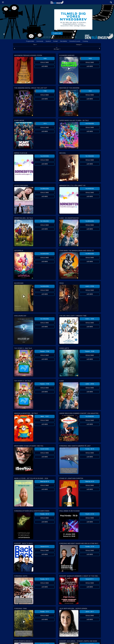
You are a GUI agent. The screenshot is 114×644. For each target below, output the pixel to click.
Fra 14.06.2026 (90, 156)
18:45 (86, 91)
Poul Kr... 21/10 (90, 514)
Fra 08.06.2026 (45, 189)
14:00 (41, 59)
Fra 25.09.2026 (45, 156)
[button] (4, 34)
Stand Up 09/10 (45, 481)
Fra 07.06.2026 (90, 124)
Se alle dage (45, 62)
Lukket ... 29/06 (90, 384)
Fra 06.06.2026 (45, 254)
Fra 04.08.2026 (90, 189)
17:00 (41, 91)
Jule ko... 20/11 (90, 612)
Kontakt (56, 41)
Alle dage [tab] (57, 48)
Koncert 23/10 (45, 547)
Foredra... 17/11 (45, 612)
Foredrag (85, 41)
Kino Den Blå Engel (57, 2)
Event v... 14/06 (90, 319)
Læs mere (45, 66)
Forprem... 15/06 (90, 351)
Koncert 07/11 (90, 579)
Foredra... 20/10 (45, 514)
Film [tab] (34, 45)
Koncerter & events (75, 41)
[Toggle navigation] (3, 2)
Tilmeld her (57, 33)
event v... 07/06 (90, 286)
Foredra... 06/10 (90, 449)
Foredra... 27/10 (90, 547)
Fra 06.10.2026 (45, 449)
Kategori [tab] (79, 45)
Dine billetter (64, 41)
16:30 (86, 59)
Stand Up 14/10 (90, 481)
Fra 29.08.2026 (90, 416)
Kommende (40, 41)
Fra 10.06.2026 (45, 319)
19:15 (41, 124)
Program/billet (30, 41)
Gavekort (48, 41)
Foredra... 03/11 (45, 579)
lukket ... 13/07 (45, 416)
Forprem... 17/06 (45, 351)
